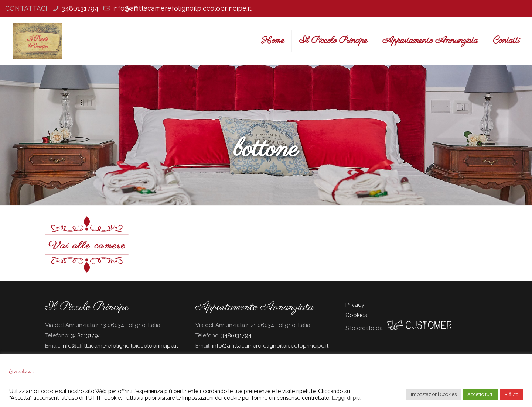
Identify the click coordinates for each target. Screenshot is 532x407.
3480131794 (80, 8)
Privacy (355, 305)
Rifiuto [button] (511, 394)
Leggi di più (346, 398)
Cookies (356, 315)
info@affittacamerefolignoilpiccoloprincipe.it (182, 8)
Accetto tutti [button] (480, 394)
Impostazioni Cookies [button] (434, 394)
